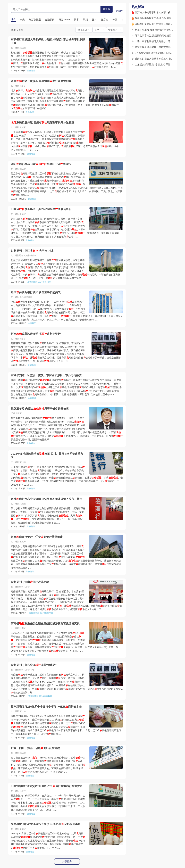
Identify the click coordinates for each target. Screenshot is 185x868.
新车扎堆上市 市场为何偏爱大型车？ (154, 30)
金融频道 (31, 71)
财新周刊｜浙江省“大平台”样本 (32, 251)
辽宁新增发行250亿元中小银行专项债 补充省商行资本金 (46, 707)
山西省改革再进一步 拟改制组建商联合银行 (41, 209)
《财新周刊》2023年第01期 (41, 613)
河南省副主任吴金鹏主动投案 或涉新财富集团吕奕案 (45, 623)
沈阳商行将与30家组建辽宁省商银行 (41, 164)
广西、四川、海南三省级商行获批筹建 (35, 748)
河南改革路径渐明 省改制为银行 (36, 334)
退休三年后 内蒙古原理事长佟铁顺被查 (40, 409)
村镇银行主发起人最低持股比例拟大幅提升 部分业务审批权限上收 (48, 41)
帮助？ (120, 11)
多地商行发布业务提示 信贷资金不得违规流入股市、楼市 (47, 499)
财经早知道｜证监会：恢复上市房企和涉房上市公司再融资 (46, 375)
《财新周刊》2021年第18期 (38, 282)
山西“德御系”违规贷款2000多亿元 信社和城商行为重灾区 (47, 786)
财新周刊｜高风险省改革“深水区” (34, 665)
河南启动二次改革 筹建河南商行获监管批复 (41, 81)
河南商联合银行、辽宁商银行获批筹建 (37, 537)
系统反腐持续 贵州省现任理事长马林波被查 (43, 123)
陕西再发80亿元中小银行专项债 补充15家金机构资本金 (46, 824)
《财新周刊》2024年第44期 (39, 696)
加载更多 (67, 861)
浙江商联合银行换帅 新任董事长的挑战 (36, 292)
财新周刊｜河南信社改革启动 (30, 582)
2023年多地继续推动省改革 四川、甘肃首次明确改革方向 (47, 456)
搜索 (107, 9)
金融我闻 (32, 323)
